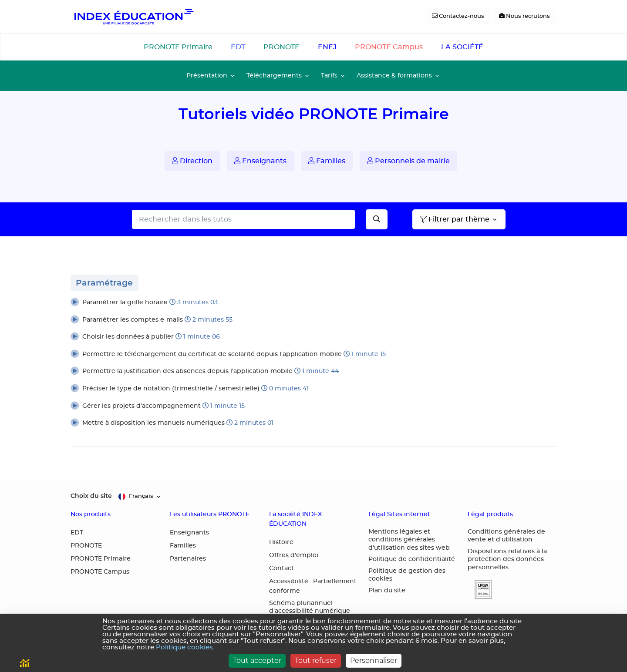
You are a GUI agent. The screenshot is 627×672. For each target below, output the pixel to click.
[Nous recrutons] (524, 17)
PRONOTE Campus (389, 47)
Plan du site (387, 591)
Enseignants (260, 161)
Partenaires (188, 559)
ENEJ (327, 47)
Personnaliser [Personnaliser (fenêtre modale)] (374, 660)
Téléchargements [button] (274, 76)
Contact (281, 568)
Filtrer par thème (455, 219)
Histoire (281, 542)
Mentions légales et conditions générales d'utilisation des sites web (409, 540)
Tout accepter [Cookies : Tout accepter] (257, 660)
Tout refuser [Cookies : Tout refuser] (316, 660)
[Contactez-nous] (458, 17)
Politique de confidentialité (412, 559)
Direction (192, 161)
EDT (238, 47)
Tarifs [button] (329, 76)
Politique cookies (184, 647)
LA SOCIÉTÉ (462, 47)
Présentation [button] (207, 76)
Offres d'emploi (294, 555)
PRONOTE (281, 47)
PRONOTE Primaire (178, 47)
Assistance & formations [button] (394, 76)
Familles (327, 161)
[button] (313, 303)
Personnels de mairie (408, 161)
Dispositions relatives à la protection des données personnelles (507, 559)
